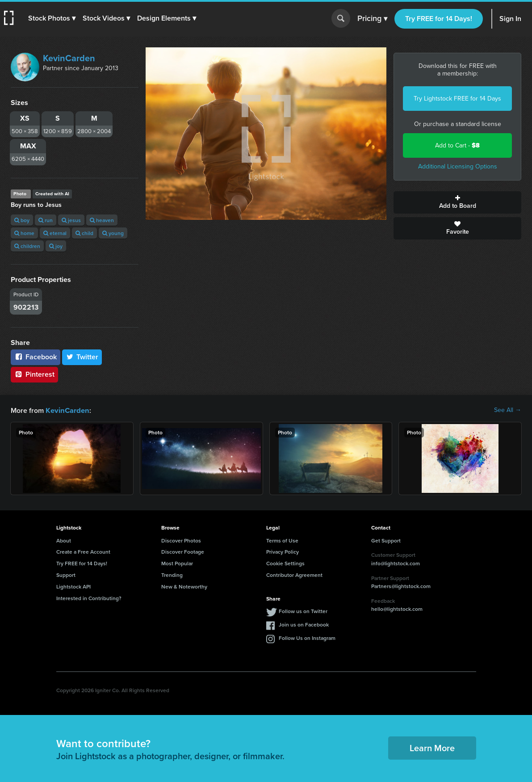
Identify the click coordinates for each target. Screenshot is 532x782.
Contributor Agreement (294, 574)
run (46, 220)
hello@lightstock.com (397, 608)
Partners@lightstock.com (401, 586)
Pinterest (34, 374)
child (84, 233)
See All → (508, 410)
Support (66, 574)
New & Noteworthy (184, 586)
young (113, 233)
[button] (52, 18)
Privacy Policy (283, 551)
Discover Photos (181, 540)
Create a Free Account (83, 551)
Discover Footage (183, 551)
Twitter (82, 357)
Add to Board (457, 202)
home (24, 233)
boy (22, 220)
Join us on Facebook (304, 624)
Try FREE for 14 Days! (439, 19)
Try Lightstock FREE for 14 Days (457, 99)
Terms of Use (282, 540)
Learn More (432, 747)
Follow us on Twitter (303, 611)
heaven (102, 220)
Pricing (372, 19)
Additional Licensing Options (458, 166)
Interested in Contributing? (89, 598)
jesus (71, 220)
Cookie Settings (285, 563)
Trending (172, 574)
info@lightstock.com (396, 563)
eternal (55, 233)
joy (56, 246)
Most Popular (177, 563)
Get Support (386, 540)
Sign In (510, 19)
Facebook (36, 357)
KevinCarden (69, 58)
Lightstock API (73, 586)
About (64, 540)
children (27, 246)
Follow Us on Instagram (307, 637)
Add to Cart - (457, 145)
